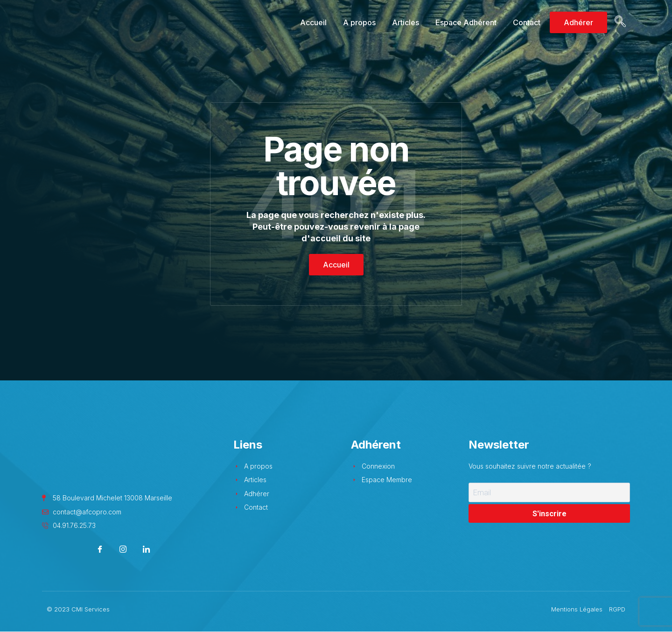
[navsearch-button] (619, 22)
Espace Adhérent (466, 22)
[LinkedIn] (146, 551)
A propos (359, 22)
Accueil (313, 22)
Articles (406, 22)
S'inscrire (549, 514)
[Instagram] (123, 551)
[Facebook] (100, 551)
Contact (527, 22)
